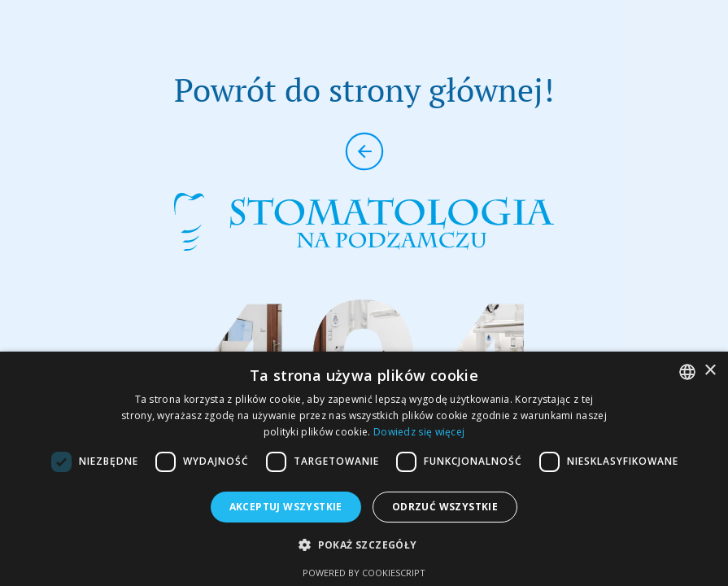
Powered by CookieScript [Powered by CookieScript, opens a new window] (364, 573)
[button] (364, 545)
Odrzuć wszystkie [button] (445, 507)
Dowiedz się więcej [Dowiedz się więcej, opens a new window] (419, 432)
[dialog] (364, 469)
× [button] (710, 371)
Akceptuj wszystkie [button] (286, 507)
